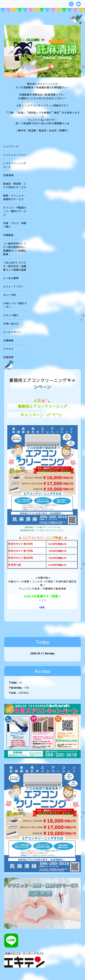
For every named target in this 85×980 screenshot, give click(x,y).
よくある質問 (11, 278)
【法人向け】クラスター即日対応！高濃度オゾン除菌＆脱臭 (15, 266)
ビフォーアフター (13, 286)
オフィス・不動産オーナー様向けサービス (15, 211)
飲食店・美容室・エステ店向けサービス (15, 185)
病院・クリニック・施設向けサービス (15, 197)
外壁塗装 (8, 235)
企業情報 (8, 340)
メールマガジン (12, 332)
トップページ (11, 146)
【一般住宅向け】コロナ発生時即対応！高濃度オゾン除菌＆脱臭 (15, 249)
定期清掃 (8, 175)
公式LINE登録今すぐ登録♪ (42, 596)
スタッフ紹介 (11, 315)
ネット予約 (10, 295)
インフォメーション (15, 155)
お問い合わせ (11, 324)
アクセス (8, 349)
